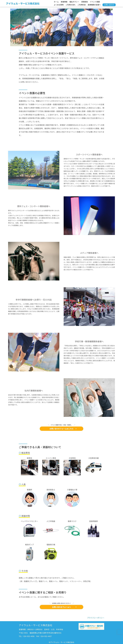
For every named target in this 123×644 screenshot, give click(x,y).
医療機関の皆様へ (94, 5)
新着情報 (64, 2)
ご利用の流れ (71, 5)
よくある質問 (59, 5)
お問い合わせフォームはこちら (63, 429)
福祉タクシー (74, 2)
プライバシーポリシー (96, 618)
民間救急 (85, 2)
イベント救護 (95, 2)
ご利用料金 (82, 5)
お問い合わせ (109, 5)
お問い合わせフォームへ (64, 607)
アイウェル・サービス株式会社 (23, 4)
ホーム (56, 2)
